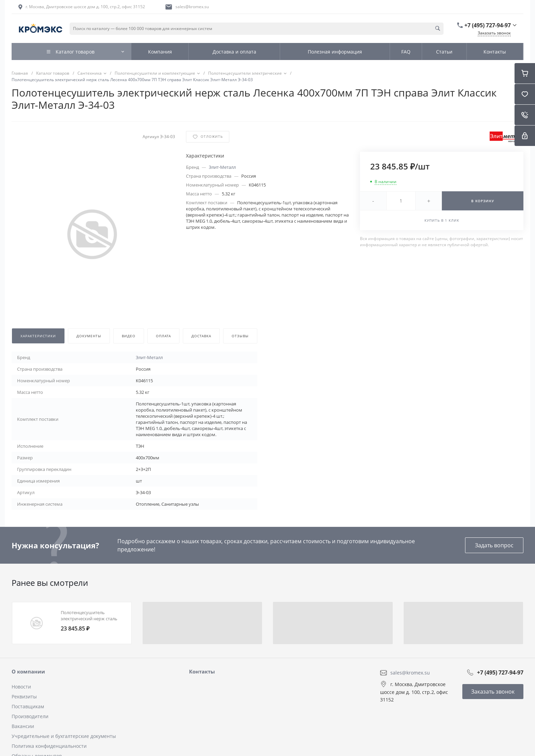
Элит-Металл (222, 167)
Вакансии (23, 726)
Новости (21, 687)
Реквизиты (24, 696)
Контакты (202, 671)
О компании (28, 671)
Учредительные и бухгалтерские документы (64, 736)
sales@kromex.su (192, 7)
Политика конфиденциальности (49, 746)
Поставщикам (28, 706)
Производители (30, 716)
